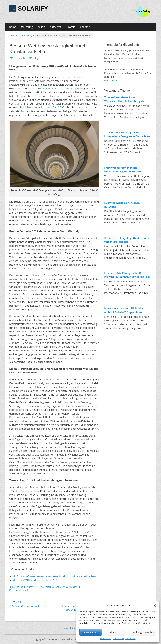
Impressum (130, 639)
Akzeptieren (91, 632)
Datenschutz (106, 639)
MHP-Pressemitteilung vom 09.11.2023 (43, 107)
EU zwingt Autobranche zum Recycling (122, 205)
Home (15, 36)
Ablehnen (115, 632)
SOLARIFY (33, 9)
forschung (27, 27)
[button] (155, 606)
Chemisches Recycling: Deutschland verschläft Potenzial (127, 240)
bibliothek (85, 27)
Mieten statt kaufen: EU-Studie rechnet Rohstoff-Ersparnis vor (124, 310)
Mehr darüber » (112, 81)
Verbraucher (58, 587)
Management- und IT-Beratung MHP (62, 88)
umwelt (70, 27)
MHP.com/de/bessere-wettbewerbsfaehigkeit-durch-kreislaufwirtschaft (54, 576)
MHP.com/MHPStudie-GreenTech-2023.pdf (38, 580)
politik (41, 27)
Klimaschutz (30, 587)
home (13, 27)
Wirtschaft (71, 587)
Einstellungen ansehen (142, 632)
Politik (48, 587)
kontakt (65, 628)
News (40, 587)
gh (38, 58)
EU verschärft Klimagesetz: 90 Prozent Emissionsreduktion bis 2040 (127, 275)
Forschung (28, 36)
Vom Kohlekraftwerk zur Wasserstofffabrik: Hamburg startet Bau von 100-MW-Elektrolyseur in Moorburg (127, 99)
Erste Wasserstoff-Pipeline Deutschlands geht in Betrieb (122, 170)
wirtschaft (55, 27)
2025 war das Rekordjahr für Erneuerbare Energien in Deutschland (128, 134)
